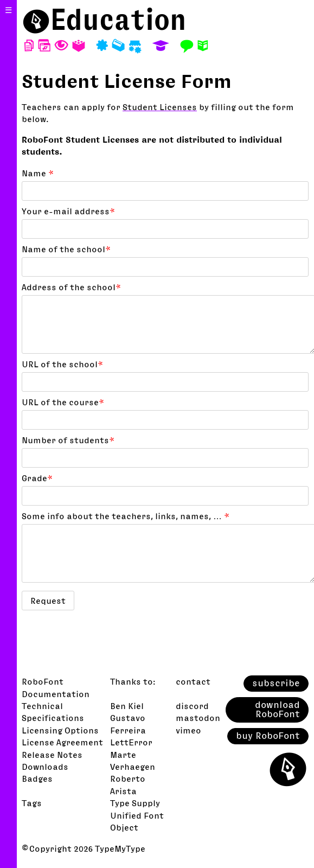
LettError (131, 742)
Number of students (68, 440)
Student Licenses (160, 107)
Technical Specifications (53, 712)
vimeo (188, 730)
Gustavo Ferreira (128, 724)
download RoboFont (277, 710)
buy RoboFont (268, 736)
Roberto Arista (128, 784)
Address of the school (71, 287)
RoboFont (43, 681)
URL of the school (62, 364)
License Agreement (62, 742)
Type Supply (135, 803)
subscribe (276, 683)
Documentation (56, 694)
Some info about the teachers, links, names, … (126, 516)
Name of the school (66, 249)
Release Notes (52, 755)
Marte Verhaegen (133, 761)
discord (192, 706)
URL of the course (63, 402)
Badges (37, 778)
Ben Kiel (127, 706)
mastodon (198, 718)
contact (193, 681)
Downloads (45, 767)
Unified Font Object (137, 821)
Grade (37, 478)
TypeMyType (120, 848)
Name (38, 173)
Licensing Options (60, 730)
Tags (32, 803)
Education (118, 20)
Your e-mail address (68, 211)
